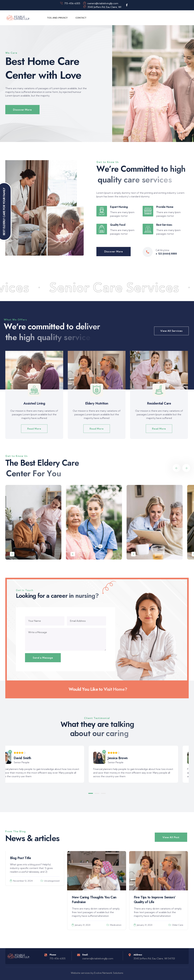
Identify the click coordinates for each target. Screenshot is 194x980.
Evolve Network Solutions (109, 973)
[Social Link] (127, 5)
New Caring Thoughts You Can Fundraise (94, 900)
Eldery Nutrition (97, 403)
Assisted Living (34, 403)
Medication (116, 925)
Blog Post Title (20, 858)
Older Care (178, 925)
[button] (91, 793)
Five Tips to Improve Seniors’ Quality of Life (155, 900)
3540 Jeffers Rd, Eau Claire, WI (102, 7)
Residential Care (159, 403)
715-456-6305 (70, 3)
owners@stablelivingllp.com (101, 3)
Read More (34, 429)
